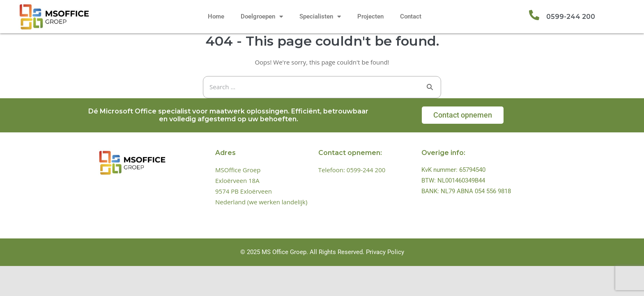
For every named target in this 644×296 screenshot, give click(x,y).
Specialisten (320, 17)
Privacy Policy (385, 252)
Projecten (370, 16)
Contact (411, 16)
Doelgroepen (262, 17)
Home (216, 16)
